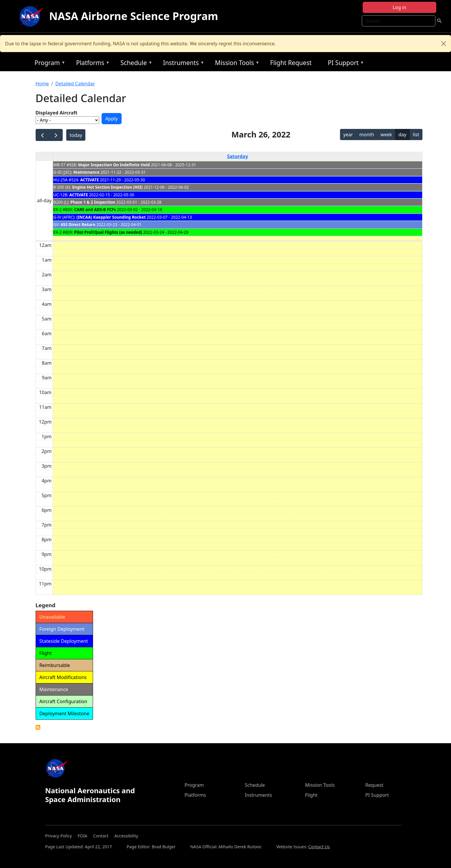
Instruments (182, 64)
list (416, 135)
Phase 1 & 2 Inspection (93, 202)
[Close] (444, 44)
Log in (399, 7)
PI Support (345, 64)
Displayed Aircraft (57, 113)
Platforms (91, 64)
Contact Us (319, 847)
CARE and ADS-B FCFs (95, 209)
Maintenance (86, 172)
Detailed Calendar (75, 84)
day (403, 135)
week (386, 135)
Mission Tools (236, 64)
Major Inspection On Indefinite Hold (114, 165)
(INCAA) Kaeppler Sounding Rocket (111, 217)
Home (42, 84)
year (348, 135)
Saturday (237, 156)
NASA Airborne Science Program (134, 16)
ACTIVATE (90, 180)
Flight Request (291, 63)
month (367, 135)
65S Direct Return (78, 224)
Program (48, 64)
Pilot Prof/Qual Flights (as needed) (108, 232)
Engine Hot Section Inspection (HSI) (107, 187)
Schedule (135, 64)
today (76, 135)
